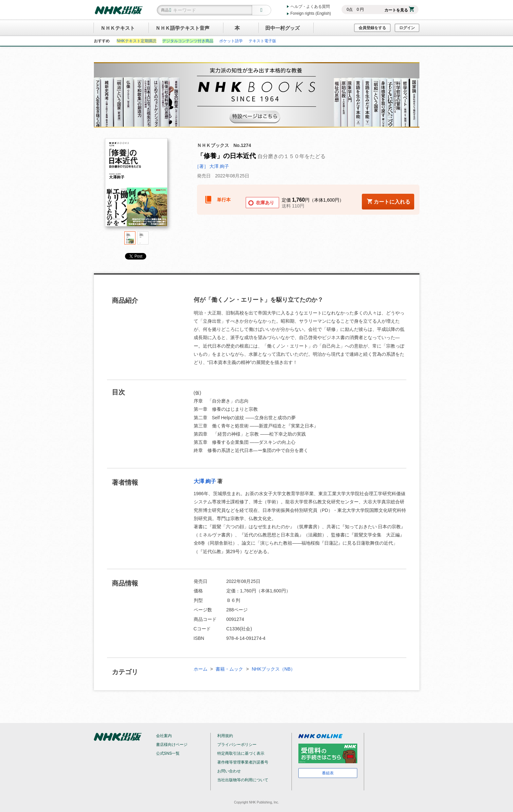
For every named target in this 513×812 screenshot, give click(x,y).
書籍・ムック (229, 669)
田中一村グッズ (283, 28)
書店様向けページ (172, 745)
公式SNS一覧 (168, 753)
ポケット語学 (231, 41)
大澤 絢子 (205, 481)
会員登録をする (372, 28)
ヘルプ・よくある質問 (310, 7)
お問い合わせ (229, 771)
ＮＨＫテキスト (118, 28)
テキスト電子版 (262, 41)
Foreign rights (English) (311, 13)
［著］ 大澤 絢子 (212, 166)
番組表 (328, 773)
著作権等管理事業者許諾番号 (243, 762)
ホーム (201, 669)
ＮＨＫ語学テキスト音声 (182, 28)
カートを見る (399, 10)
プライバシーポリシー (237, 745)
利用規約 (225, 736)
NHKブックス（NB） (273, 669)
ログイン (407, 28)
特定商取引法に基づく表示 (241, 753)
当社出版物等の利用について (243, 780)
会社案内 (164, 736)
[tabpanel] (136, 185)
